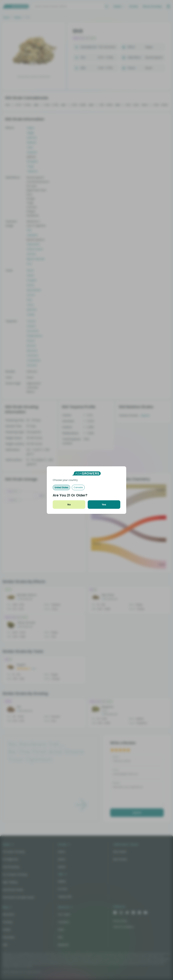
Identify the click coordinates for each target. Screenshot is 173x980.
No (69, 505)
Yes (104, 505)
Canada (78, 487)
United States (61, 487)
